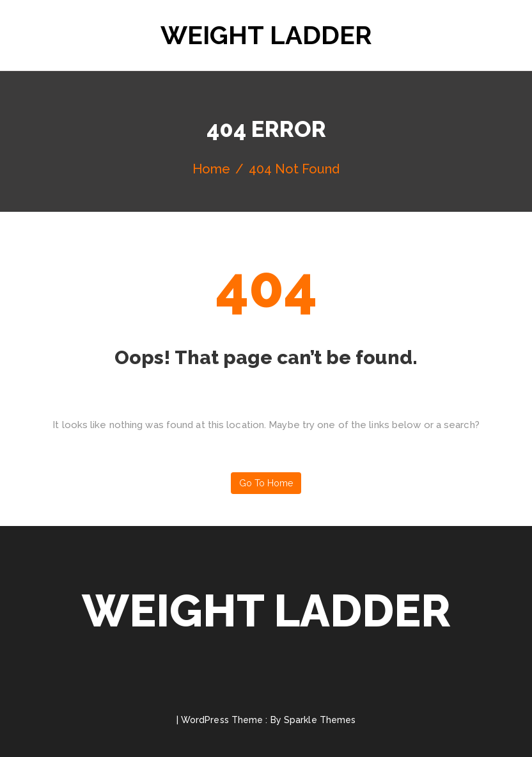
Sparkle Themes (320, 720)
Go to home (266, 483)
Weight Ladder (266, 35)
